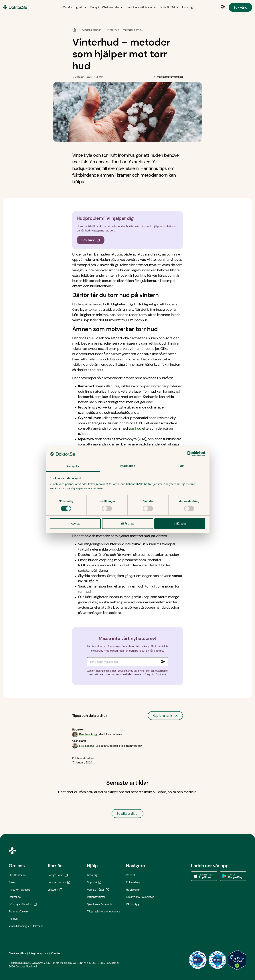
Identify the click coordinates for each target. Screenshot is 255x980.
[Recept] (94, 7)
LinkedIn (55, 890)
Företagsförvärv (19, 911)
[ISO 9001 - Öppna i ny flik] (198, 960)
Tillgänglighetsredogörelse (104, 911)
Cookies (56, 953)
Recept (131, 875)
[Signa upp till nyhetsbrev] (163, 662)
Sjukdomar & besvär (100, 904)
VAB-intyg (133, 904)
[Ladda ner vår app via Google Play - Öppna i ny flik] (233, 876)
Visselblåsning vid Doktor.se (26, 926)
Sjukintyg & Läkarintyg (140, 897)
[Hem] (74, 30)
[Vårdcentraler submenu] (113, 7)
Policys (13, 919)
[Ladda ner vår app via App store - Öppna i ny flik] (204, 876)
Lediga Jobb (58, 875)
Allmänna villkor (17, 953)
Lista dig (92, 875)
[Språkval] (224, 7)
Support (94, 882)
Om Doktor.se (17, 875)
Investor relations (19, 890)
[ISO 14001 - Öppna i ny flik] (218, 960)
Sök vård (240, 7)
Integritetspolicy (39, 953)
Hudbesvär (133, 890)
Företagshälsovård (23, 904)
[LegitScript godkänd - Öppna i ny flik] (237, 960)
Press (12, 882)
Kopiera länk (165, 715)
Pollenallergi (134, 882)
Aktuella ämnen (92, 30)
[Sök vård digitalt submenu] (75, 7)
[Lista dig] (187, 7)
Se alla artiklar (127, 814)
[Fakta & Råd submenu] (169, 7)
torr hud (135, 428)
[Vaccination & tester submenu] (142, 7)
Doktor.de (15, 897)
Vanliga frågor (98, 890)
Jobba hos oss (59, 882)
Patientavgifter (96, 897)
